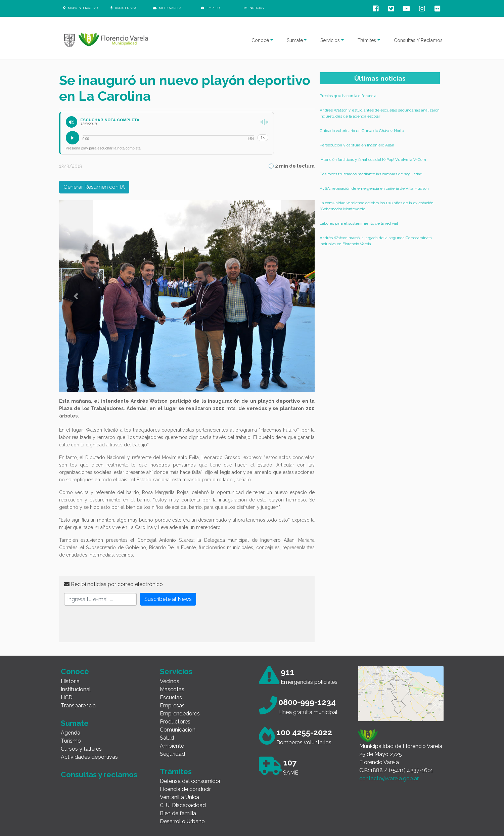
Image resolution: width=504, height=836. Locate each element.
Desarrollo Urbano (182, 821)
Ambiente (172, 746)
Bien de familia (178, 813)
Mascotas (172, 689)
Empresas (172, 706)
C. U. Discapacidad (183, 805)
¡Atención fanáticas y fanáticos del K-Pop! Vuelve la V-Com (373, 160)
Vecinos (170, 681)
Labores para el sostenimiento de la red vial (359, 223)
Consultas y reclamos (99, 775)
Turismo (71, 741)
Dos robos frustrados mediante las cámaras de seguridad (371, 174)
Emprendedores (180, 714)
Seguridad (172, 754)
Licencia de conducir (185, 789)
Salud (167, 738)
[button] (76, 296)
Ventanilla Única (179, 797)
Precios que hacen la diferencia (348, 96)
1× (263, 138)
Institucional (76, 689)
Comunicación (178, 730)
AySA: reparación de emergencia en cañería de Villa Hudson (374, 188)
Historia (70, 681)
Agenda (71, 733)
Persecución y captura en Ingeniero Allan (357, 145)
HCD (67, 697)
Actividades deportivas (89, 757)
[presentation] (115, 624)
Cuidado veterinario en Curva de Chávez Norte (362, 131)
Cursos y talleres (81, 749)
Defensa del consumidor (190, 781)
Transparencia (78, 706)
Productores (175, 722)
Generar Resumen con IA (94, 187)
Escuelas (171, 697)
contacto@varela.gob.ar (389, 778)
